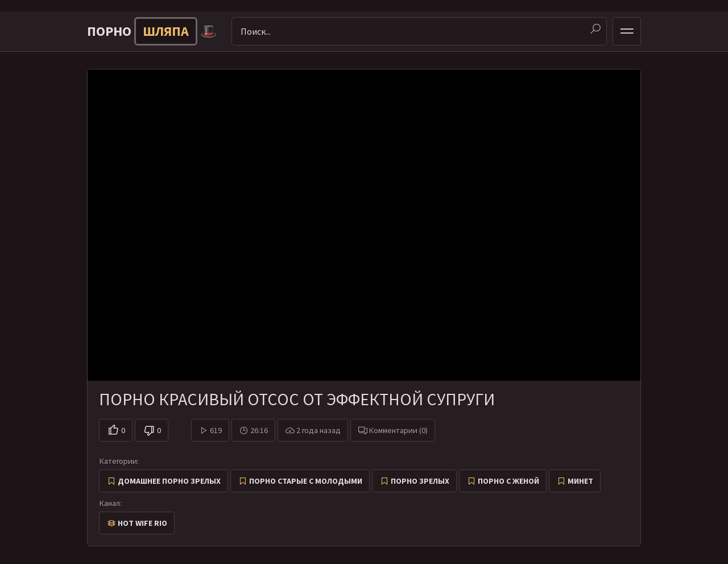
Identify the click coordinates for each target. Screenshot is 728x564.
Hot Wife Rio (142, 523)
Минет (580, 481)
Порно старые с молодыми (306, 481)
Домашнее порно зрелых (169, 481)
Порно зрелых (420, 481)
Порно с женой (508, 481)
